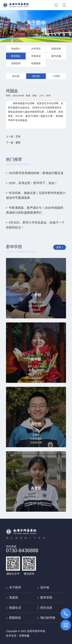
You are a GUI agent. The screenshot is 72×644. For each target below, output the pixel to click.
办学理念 (36, 49)
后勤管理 (16, 63)
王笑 (18, 136)
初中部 (36, 76)
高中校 (16, 76)
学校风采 (36, 56)
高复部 (12, 598)
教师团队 (16, 56)
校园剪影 (36, 63)
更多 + (58, 248)
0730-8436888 (22, 550)
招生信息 (45, 608)
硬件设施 (56, 56)
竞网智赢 (24, 636)
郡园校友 (14, 618)
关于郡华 (14, 587)
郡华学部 (45, 598)
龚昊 (18, 142)
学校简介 (16, 49)
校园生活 (14, 608)
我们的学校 (46, 618)
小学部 (56, 76)
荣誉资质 (56, 49)
